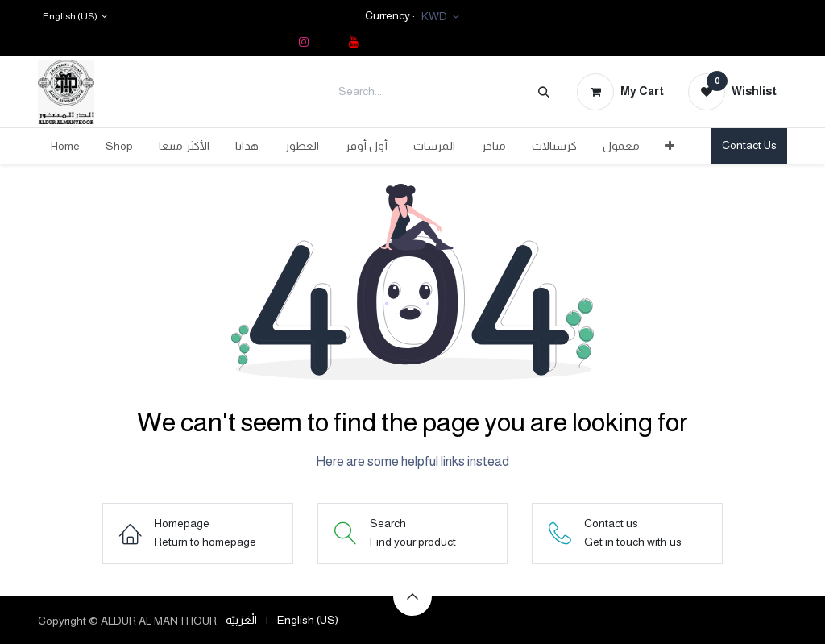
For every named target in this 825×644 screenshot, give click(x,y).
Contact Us (749, 145)
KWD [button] (435, 16)
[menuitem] (65, 146)
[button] (412, 596)
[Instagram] (304, 42)
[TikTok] (329, 42)
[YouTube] (354, 42)
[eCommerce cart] (620, 92)
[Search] (544, 92)
